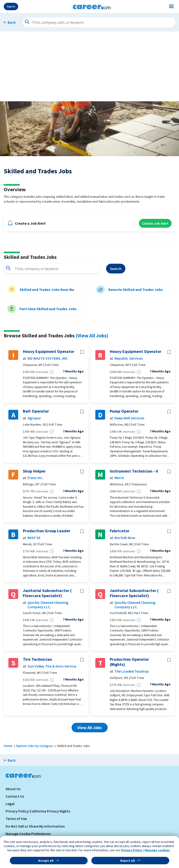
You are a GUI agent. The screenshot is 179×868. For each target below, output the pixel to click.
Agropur (34, 418)
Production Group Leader (47, 531)
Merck (119, 478)
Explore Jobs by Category (34, 746)
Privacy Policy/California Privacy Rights (38, 811)
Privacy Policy (132, 850)
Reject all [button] (127, 861)
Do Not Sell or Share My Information (35, 826)
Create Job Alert (155, 223)
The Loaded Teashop (132, 671)
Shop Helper (34, 471)
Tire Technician (37, 659)
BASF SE (34, 538)
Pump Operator (124, 411)
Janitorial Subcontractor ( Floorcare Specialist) (47, 593)
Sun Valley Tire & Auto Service (52, 666)
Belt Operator (36, 411)
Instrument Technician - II (134, 471)
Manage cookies (157, 850)
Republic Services (129, 358)
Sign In (11, 6)
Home (8, 746)
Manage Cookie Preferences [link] (28, 834)
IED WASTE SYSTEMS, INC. (48, 358)
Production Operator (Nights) (129, 662)
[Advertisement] (89, 66)
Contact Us (15, 796)
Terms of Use (16, 819)
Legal (10, 804)
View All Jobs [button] (89, 728)
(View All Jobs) (92, 335)
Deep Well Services (129, 418)
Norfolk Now (125, 538)
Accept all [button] (46, 861)
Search (116, 269)
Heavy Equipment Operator (49, 352)
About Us (13, 789)
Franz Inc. (35, 478)
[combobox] (52, 269)
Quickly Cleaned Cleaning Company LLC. (48, 605)
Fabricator (120, 531)
